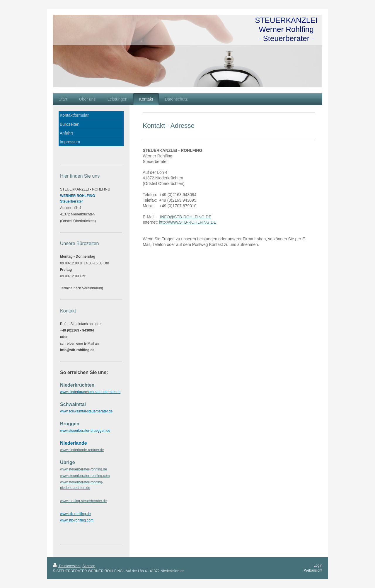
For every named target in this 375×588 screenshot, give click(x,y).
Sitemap (89, 566)
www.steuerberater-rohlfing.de (83, 469)
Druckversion (67, 566)
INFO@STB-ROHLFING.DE (186, 217)
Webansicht (313, 570)
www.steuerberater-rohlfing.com (85, 476)
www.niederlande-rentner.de (82, 450)
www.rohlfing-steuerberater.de (83, 501)
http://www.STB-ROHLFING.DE (187, 222)
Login (318, 565)
